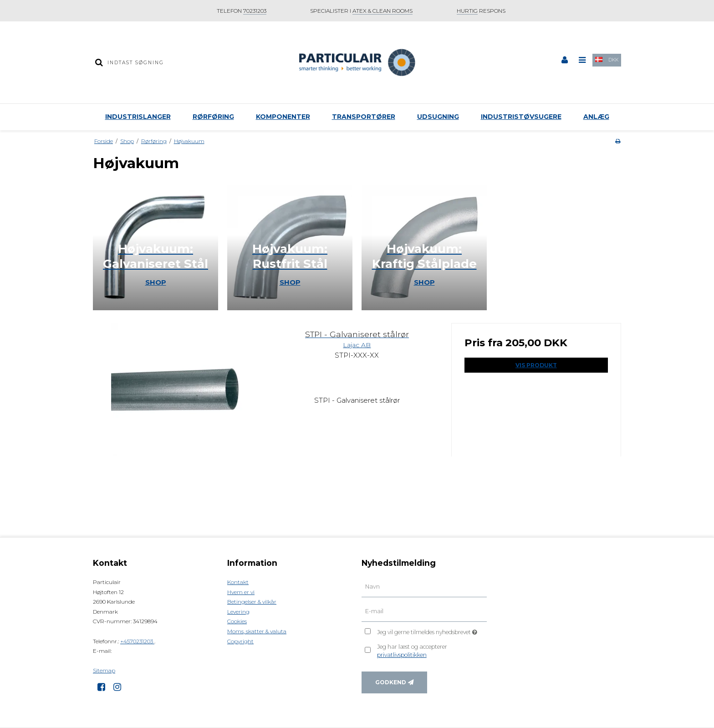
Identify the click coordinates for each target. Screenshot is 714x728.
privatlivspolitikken (402, 655)
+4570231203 (137, 641)
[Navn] (424, 587)
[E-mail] (424, 611)
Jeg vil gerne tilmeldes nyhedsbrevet (432, 630)
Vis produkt (536, 365)
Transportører (364, 117)
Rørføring (213, 117)
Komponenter (283, 117)
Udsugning (438, 117)
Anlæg (596, 117)
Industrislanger (138, 117)
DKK (613, 60)
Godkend (391, 682)
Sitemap (104, 670)
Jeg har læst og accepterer (412, 651)
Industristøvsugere (521, 117)
